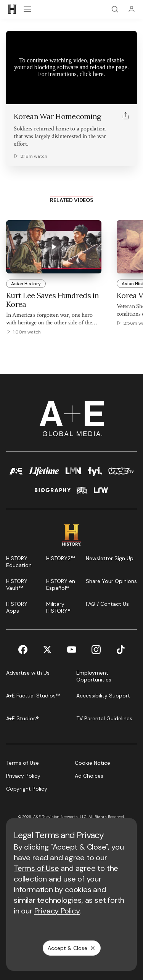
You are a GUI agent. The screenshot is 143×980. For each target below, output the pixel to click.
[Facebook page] (23, 650)
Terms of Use (36, 868)
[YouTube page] (72, 650)
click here (92, 74)
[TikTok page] (121, 650)
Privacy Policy (57, 911)
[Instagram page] (96, 650)
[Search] (115, 9)
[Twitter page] (47, 650)
